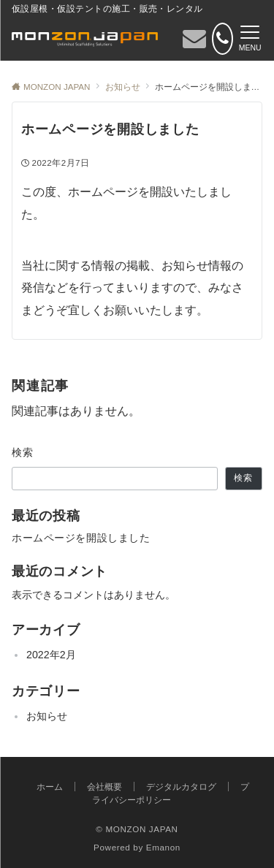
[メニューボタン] (250, 39)
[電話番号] (222, 39)
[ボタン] (194, 43)
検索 (23, 452)
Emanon (163, 847)
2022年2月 (51, 655)
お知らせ (47, 716)
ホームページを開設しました (81, 538)
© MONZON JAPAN (137, 829)
